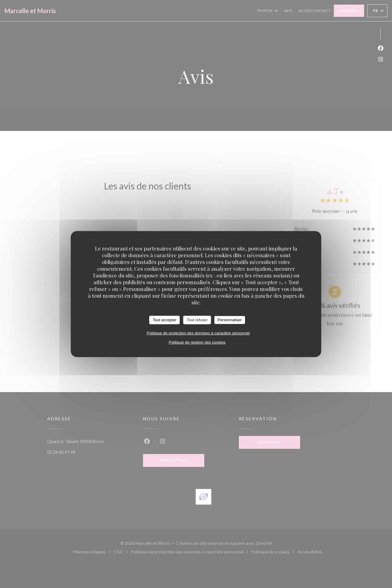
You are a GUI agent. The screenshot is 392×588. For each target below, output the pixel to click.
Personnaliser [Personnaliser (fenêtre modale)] (230, 320)
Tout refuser (197, 320)
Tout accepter (164, 320)
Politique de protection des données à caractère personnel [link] (198, 333)
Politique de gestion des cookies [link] (197, 342)
